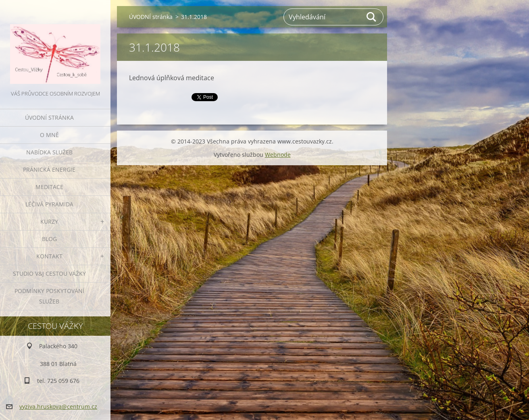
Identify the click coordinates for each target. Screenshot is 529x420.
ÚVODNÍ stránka (49, 117)
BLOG (49, 239)
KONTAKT (49, 256)
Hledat (372, 17)
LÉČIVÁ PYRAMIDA (49, 204)
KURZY (49, 221)
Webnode (278, 155)
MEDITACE (49, 187)
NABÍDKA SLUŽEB (49, 152)
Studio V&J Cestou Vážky (49, 273)
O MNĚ (49, 135)
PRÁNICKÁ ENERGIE (49, 169)
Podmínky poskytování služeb (49, 296)
